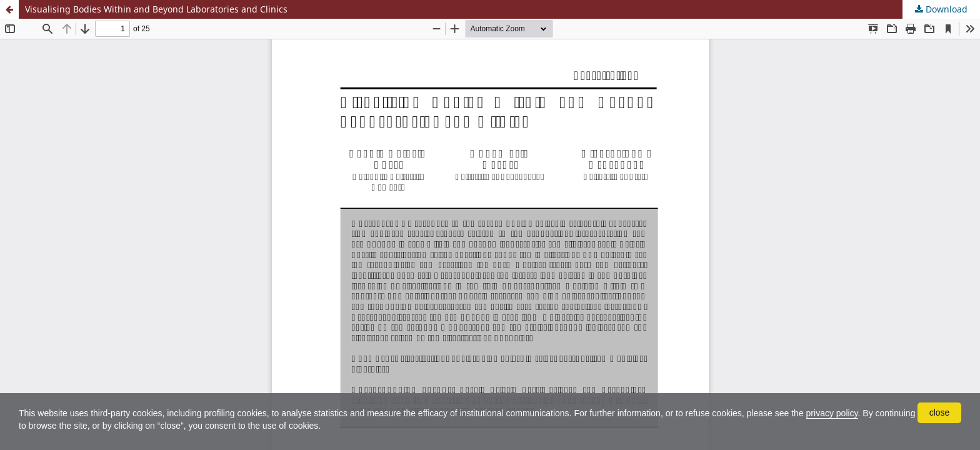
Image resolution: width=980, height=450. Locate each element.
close (940, 412)
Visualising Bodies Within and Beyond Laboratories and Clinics (156, 9)
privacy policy (832, 413)
